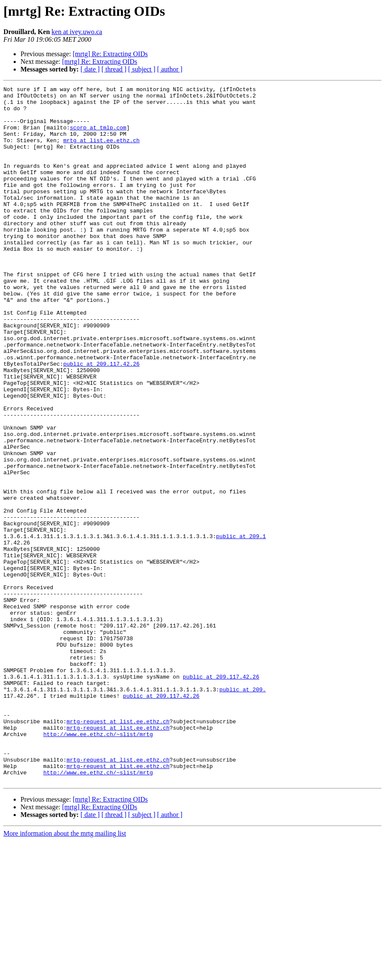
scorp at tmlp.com (98, 136)
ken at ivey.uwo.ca (77, 32)
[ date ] (90, 69)
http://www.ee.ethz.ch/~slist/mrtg (98, 864)
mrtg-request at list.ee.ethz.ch (118, 849)
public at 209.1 (241, 627)
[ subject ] (142, 69)
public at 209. (243, 811)
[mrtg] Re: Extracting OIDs (110, 54)
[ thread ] (114, 69)
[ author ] (170, 69)
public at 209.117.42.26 (101, 420)
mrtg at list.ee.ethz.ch (101, 152)
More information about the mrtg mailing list (65, 973)
